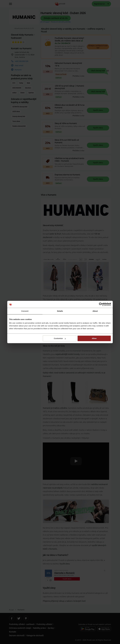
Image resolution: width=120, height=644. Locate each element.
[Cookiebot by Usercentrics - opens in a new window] (101, 304)
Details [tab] (60, 311)
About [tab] (95, 311)
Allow (94, 338)
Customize (60, 338)
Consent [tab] (25, 311)
